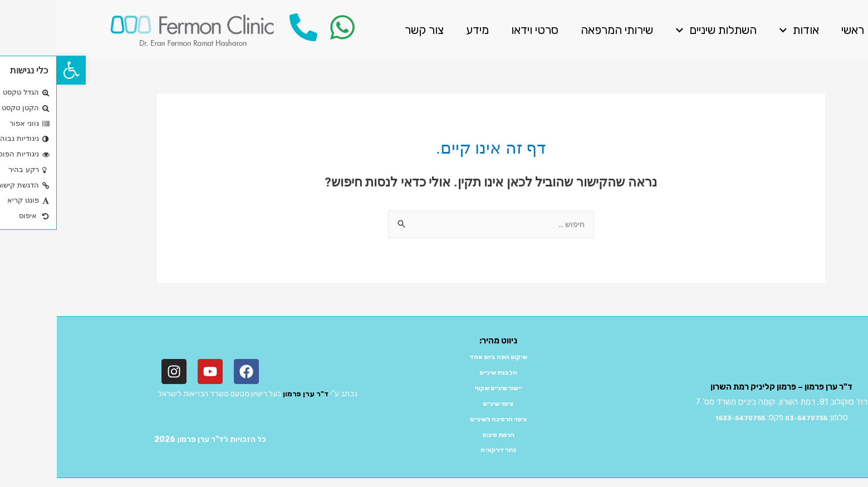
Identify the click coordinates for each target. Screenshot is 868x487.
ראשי (796, 30)
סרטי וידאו (478, 30)
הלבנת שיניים (442, 373)
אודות (742, 30)
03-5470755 (757, 419)
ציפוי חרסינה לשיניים (441, 420)
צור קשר (367, 30)
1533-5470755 (677, 419)
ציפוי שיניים (442, 404)
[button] (14, 70)
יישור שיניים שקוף (442, 388)
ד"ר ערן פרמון (248, 395)
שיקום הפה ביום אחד (441, 357)
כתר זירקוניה (441, 450)
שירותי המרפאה (560, 30)
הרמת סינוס (442, 435)
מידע (421, 30)
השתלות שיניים (659, 30)
